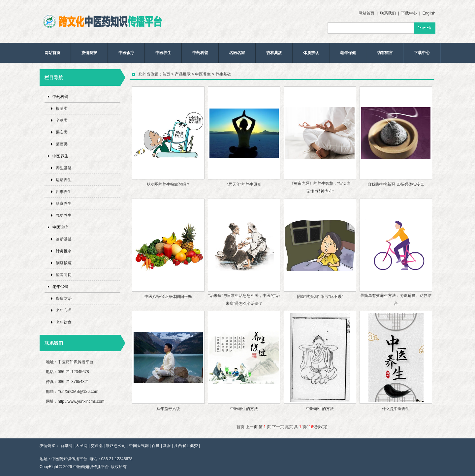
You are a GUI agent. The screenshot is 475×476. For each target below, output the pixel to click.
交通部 (97, 446)
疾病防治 (64, 299)
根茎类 (62, 109)
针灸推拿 (64, 251)
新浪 (167, 446)
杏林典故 (274, 53)
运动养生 (64, 180)
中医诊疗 (126, 53)
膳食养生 (64, 204)
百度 (156, 446)
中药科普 (200, 53)
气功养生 (64, 215)
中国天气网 (139, 446)
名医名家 (237, 53)
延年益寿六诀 (168, 409)
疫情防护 (89, 53)
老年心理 (64, 310)
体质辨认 (311, 53)
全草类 (62, 120)
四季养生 (64, 192)
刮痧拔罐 (64, 263)
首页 (166, 74)
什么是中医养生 (396, 409)
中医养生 (163, 53)
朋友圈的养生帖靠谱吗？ (168, 184)
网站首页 (366, 13)
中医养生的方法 (244, 409)
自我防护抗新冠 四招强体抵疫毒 (396, 184)
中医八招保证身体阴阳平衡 (168, 297)
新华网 (66, 446)
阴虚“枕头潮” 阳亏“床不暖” (320, 297)
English (429, 13)
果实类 (62, 132)
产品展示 (183, 74)
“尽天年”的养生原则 (244, 184)
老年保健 (348, 53)
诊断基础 (64, 239)
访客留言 (385, 53)
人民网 (81, 446)
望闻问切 (64, 275)
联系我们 (388, 13)
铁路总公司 (116, 446)
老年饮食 (64, 322)
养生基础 (64, 168)
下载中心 (409, 13)
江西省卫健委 (186, 446)
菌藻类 (62, 144)
